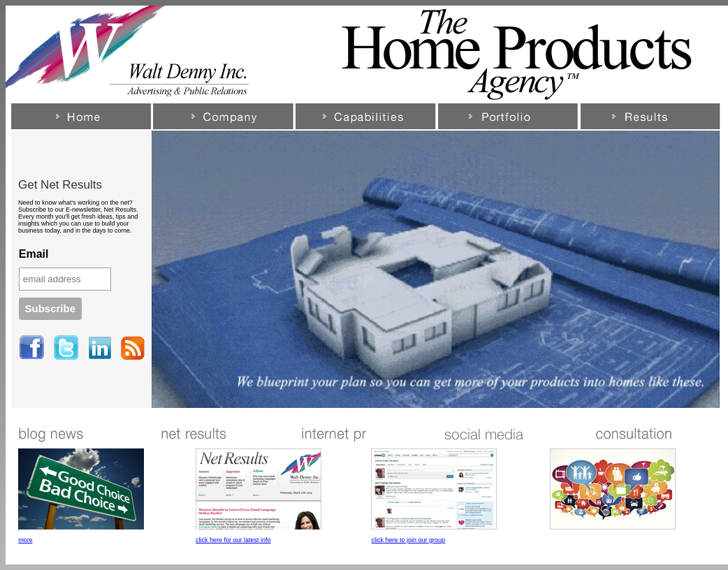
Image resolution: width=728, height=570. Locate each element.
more (26, 540)
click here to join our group (408, 540)
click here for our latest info (233, 540)
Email (34, 254)
